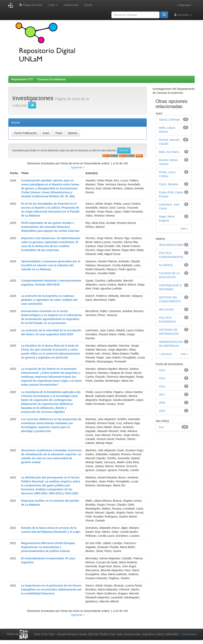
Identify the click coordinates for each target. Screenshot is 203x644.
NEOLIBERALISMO (171, 245)
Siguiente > (78, 167)
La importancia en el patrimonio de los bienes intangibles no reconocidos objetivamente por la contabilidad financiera (51, 589)
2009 (162, 403)
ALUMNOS (166, 265)
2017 (162, 395)
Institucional (71, 5)
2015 (162, 411)
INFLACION (166, 310)
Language (185, 5)
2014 (162, 378)
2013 (162, 386)
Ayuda (88, 5)
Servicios (183, 15)
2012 (162, 370)
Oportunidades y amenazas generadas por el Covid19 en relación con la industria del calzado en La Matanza (51, 265)
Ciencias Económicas (52, 79)
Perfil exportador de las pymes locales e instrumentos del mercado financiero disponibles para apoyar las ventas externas (50, 227)
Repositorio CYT (22, 79)
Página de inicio (31, 5)
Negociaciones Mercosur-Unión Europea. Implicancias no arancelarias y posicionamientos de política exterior (48, 547)
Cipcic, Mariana (169, 184)
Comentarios (189, 634)
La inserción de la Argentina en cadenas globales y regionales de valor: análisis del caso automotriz (49, 300)
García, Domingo (169, 120)
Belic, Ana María (169, 152)
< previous (165, 354)
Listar (53, 5)
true (161, 427)
